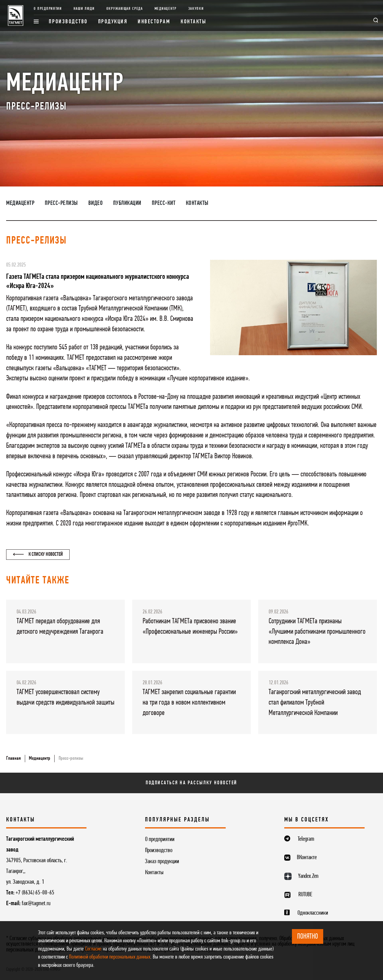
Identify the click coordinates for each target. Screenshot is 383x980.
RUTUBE (305, 895)
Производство (68, 22)
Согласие (93, 949)
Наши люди (84, 9)
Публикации (127, 203)
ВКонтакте (307, 858)
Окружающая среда (125, 9)
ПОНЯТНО (308, 937)
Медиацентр (166, 9)
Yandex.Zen (308, 876)
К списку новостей (38, 554)
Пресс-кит (164, 203)
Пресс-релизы (61, 203)
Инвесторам (154, 22)
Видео (96, 203)
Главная (13, 758)
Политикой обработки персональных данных (110, 957)
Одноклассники (313, 913)
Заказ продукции (162, 862)
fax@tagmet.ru (36, 904)
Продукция (113, 22)
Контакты (193, 22)
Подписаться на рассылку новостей (191, 783)
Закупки (196, 9)
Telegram (306, 839)
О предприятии (48, 9)
